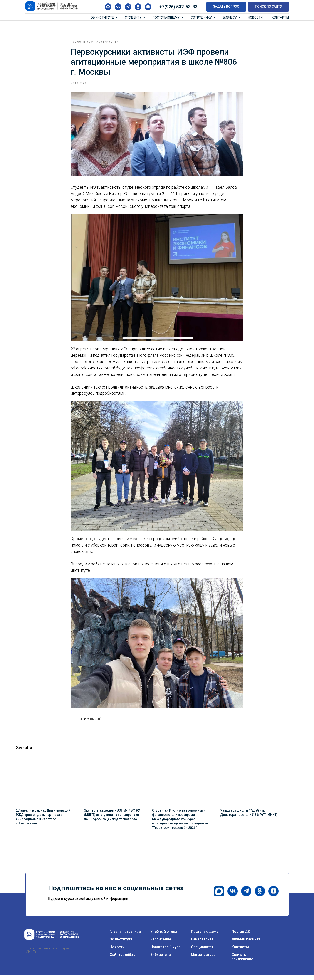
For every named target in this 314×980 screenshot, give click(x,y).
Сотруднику (202, 17)
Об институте (103, 17)
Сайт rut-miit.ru (122, 960)
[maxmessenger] (108, 7)
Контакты (280, 17)
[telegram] (128, 7)
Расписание (161, 944)
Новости (255, 17)
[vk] (118, 7)
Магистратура (203, 960)
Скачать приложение (242, 962)
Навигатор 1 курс (165, 952)
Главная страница (125, 937)
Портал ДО (241, 937)
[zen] (148, 7)
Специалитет (202, 952)
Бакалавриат (202, 944)
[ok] (138, 7)
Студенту (134, 17)
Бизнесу (230, 17)
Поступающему (166, 17)
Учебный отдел (164, 937)
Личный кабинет (246, 944)
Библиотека (161, 960)
